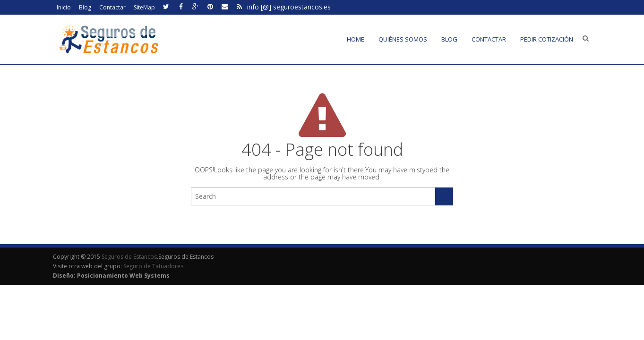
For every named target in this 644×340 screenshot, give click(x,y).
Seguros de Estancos (129, 257)
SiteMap (144, 7)
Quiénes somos (403, 39)
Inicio (64, 7)
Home (356, 39)
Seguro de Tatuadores (153, 266)
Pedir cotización (547, 39)
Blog (85, 7)
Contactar (112, 7)
